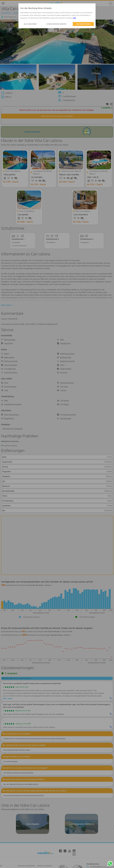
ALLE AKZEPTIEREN (83, 24)
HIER (74, 18)
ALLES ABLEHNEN (30, 24)
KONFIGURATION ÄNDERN (56, 24)
